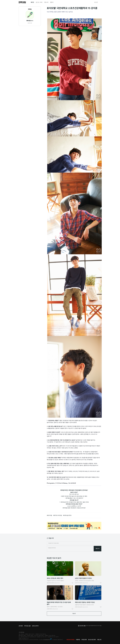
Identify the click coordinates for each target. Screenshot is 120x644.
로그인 (96, 2)
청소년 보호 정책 (92, 640)
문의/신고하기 (35, 626)
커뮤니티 (46, 2)
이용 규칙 (99, 640)
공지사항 (21, 626)
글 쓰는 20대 (39, 2)
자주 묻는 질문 (27, 626)
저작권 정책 (84, 640)
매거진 (32, 2)
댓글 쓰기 (98, 549)
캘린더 (52, 2)
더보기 (74, 614)
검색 (100, 2)
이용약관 (78, 640)
